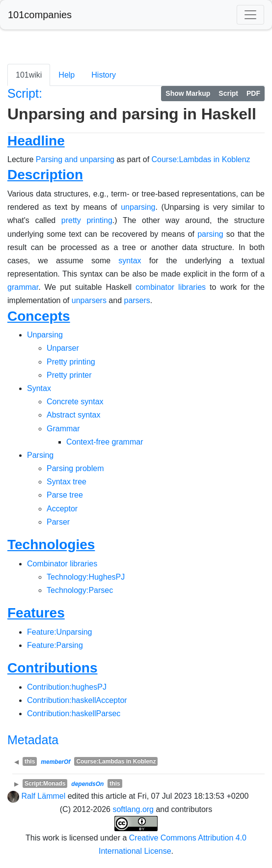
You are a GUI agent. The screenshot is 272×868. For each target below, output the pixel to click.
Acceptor (62, 509)
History (104, 75)
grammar (23, 287)
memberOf (55, 762)
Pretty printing (71, 362)
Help (67, 75)
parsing (210, 234)
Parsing (40, 455)
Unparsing (45, 335)
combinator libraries (171, 287)
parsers (137, 300)
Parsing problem (75, 468)
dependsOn (87, 784)
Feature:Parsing (55, 645)
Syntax (39, 388)
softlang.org (133, 809)
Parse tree (65, 495)
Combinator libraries (62, 564)
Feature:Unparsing (60, 632)
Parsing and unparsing (75, 159)
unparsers (89, 300)
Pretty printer (69, 375)
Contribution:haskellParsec (74, 714)
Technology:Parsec (80, 590)
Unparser (63, 348)
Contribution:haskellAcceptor (77, 700)
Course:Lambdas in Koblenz (201, 159)
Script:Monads (45, 784)
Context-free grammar (105, 442)
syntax (130, 261)
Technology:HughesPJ (86, 577)
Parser (58, 522)
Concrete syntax (75, 402)
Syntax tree (67, 482)
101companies (40, 15)
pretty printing (87, 220)
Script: (25, 93)
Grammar (63, 429)
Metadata (33, 740)
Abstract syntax (73, 415)
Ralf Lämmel (43, 796)
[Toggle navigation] (250, 15)
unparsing (138, 207)
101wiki (29, 75)
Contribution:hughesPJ (67, 687)
